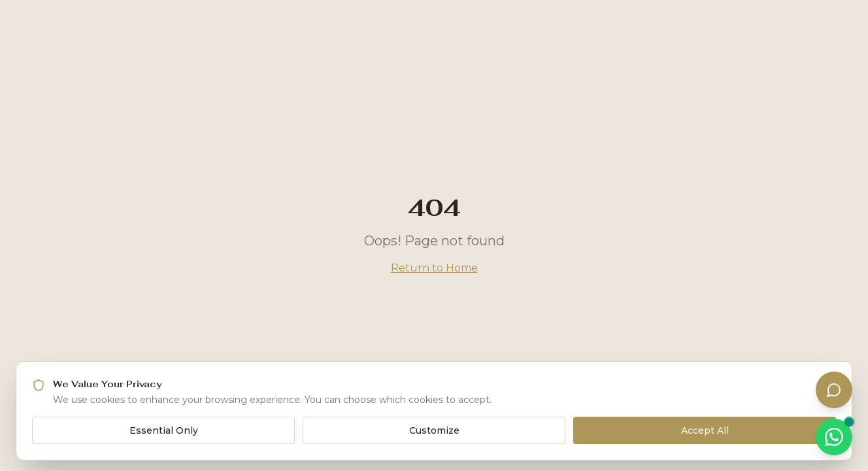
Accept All (705, 430)
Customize (434, 430)
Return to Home (434, 268)
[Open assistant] (834, 390)
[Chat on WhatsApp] (834, 437)
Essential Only (164, 430)
